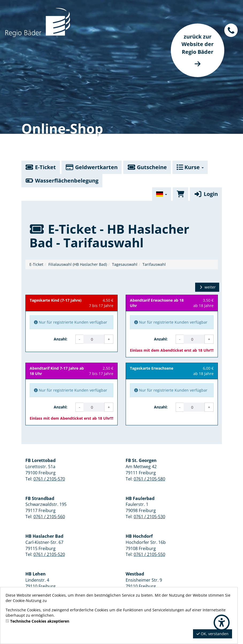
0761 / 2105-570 (49, 479)
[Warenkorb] (180, 194)
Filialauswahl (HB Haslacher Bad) (78, 264)
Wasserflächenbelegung (62, 181)
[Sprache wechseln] (162, 194)
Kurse (190, 167)
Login (206, 194)
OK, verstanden (213, 634)
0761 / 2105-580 (149, 479)
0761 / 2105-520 (49, 554)
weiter (207, 287)
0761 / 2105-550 (149, 554)
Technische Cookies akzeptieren (40, 621)
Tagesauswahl (125, 264)
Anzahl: (61, 339)
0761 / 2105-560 (49, 517)
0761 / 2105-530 (149, 517)
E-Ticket (41, 167)
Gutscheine (147, 167)
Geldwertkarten (92, 167)
